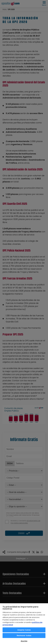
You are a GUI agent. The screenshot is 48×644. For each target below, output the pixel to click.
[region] (24, 623)
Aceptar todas (24, 630)
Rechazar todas (24, 636)
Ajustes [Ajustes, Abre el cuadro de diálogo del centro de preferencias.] (24, 641)
